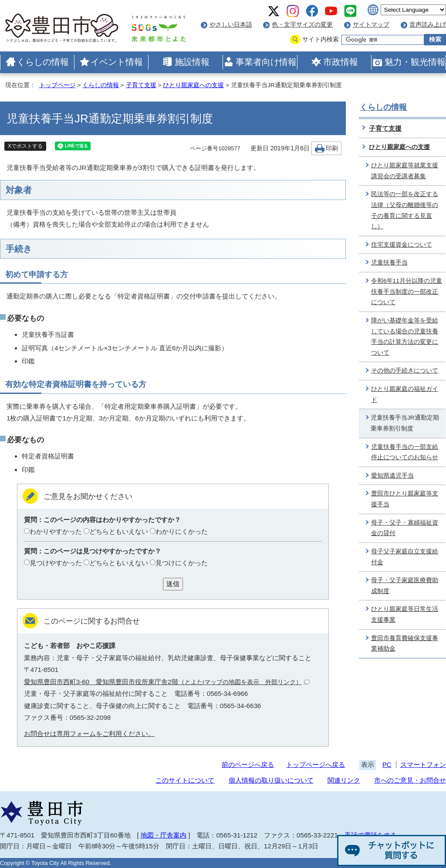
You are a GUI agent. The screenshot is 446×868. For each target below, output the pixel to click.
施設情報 (192, 62)
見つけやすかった (56, 563)
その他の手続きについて (405, 371)
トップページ (57, 85)
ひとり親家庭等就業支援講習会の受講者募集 (405, 171)
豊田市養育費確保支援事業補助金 (405, 644)
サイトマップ (371, 25)
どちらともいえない (119, 531)
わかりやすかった (56, 531)
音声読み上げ (428, 25)
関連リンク (344, 780)
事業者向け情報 (266, 62)
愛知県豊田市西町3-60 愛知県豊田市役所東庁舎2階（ (167, 682)
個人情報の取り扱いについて (271, 780)
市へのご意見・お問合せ (410, 780)
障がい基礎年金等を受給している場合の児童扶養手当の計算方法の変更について (405, 337)
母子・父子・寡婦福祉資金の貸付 (405, 528)
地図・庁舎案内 (164, 835)
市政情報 (341, 62)
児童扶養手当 (389, 263)
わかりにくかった (182, 531)
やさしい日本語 (231, 25)
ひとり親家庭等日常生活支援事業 (405, 614)
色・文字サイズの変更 (302, 25)
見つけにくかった (182, 563)
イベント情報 (117, 62)
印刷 (332, 148)
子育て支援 (141, 85)
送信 (173, 584)
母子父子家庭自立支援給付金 (405, 557)
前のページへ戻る (248, 765)
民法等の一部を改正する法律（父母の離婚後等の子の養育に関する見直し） (405, 210)
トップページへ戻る (316, 765)
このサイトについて (185, 780)
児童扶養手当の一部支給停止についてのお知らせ (405, 452)
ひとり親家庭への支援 (193, 85)
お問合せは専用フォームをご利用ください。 (89, 734)
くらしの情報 (43, 62)
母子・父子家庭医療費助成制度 (405, 586)
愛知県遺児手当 (392, 476)
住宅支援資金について (402, 245)
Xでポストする (25, 146)
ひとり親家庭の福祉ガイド (405, 394)
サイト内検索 (321, 39)
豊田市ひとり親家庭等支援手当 (405, 499)
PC (387, 765)
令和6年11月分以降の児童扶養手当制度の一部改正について (407, 292)
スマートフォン (423, 765)
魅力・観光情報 (415, 62)
